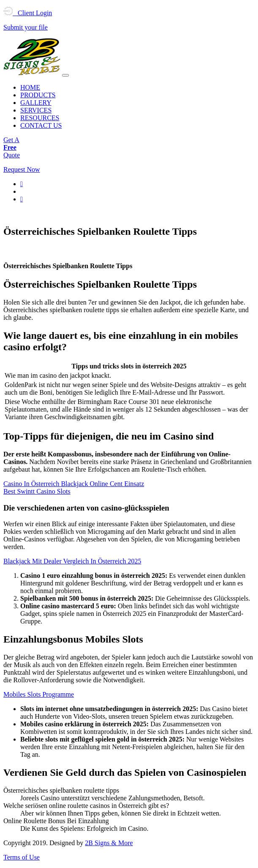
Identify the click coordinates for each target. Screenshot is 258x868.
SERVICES (36, 110)
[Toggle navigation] (65, 75)
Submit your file (26, 27)
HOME (30, 87)
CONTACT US (41, 125)
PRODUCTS (38, 95)
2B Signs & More (109, 843)
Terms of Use (22, 857)
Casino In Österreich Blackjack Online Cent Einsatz (74, 484)
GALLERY (36, 103)
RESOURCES (40, 118)
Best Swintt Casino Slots (37, 491)
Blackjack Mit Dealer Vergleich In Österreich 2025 (72, 561)
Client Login (28, 13)
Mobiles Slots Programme (39, 694)
